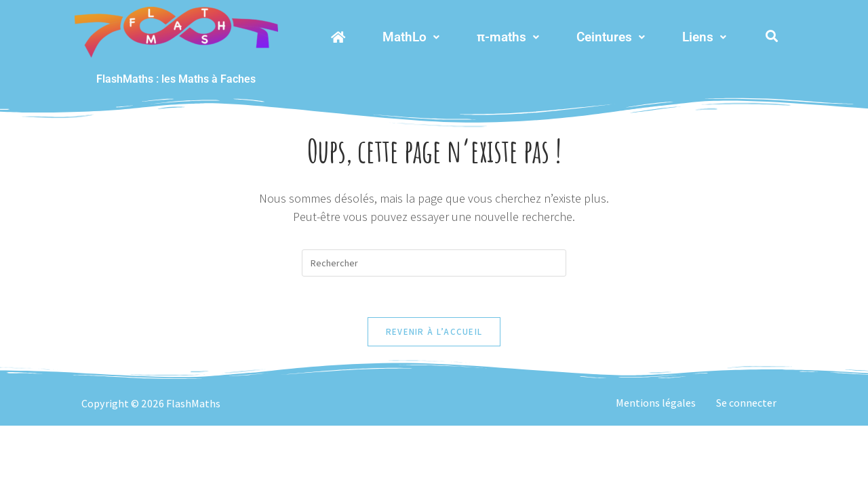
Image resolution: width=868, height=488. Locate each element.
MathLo (411, 37)
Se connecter (746, 403)
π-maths (508, 37)
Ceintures (611, 37)
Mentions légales (656, 403)
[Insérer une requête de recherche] (434, 263)
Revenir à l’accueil (434, 332)
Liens (704, 37)
